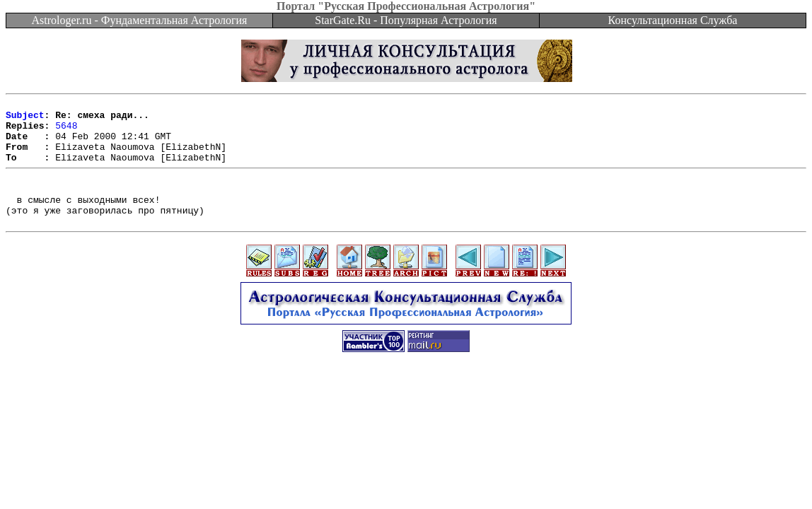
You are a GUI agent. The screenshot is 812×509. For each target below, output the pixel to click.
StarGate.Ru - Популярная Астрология (406, 20)
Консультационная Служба (673, 20)
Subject (25, 119)
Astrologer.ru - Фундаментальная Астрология (140, 20)
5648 (66, 131)
